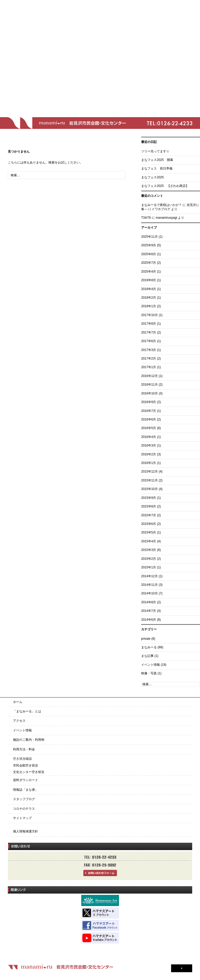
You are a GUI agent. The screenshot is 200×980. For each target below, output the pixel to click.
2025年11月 (149, 237)
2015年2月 (149, 559)
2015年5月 (149, 532)
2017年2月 (149, 359)
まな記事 (147, 656)
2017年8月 (149, 324)
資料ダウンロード (26, 780)
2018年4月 (149, 289)
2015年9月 (149, 498)
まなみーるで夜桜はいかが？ (161, 205)
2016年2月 (149, 454)
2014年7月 (149, 611)
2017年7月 (149, 332)
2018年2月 (149, 298)
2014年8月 (149, 602)
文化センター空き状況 (29, 772)
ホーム (18, 702)
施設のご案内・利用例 (29, 740)
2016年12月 (149, 376)
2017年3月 (149, 350)
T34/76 (146, 218)
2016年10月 (149, 393)
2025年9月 (149, 245)
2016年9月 (149, 402)
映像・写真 (149, 673)
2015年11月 (149, 480)
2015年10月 (149, 489)
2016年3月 (149, 445)
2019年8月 (149, 280)
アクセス (19, 721)
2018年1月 (149, 306)
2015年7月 (149, 515)
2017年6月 (149, 341)
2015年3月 (149, 550)
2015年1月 (149, 567)
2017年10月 (149, 315)
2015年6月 (149, 524)
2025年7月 (149, 263)
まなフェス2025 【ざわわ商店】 (165, 186)
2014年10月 (149, 593)
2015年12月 (149, 472)
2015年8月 (149, 506)
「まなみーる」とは (27, 711)
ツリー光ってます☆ (155, 151)
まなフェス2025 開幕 (157, 160)
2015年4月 (149, 541)
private (146, 639)
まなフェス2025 (152, 177)
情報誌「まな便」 (26, 790)
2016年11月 (149, 385)
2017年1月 (149, 367)
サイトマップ (22, 818)
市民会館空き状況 (26, 765)
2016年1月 (149, 463)
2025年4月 (149, 272)
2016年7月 (149, 411)
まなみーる (149, 647)
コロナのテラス (24, 809)
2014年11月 (149, 585)
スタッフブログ (24, 799)
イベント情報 (151, 665)
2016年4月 (149, 437)
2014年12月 (149, 576)
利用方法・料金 (24, 749)
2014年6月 (149, 620)
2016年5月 (149, 428)
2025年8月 (149, 254)
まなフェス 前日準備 (157, 168)
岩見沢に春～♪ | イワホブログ (170, 207)
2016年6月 (149, 419)
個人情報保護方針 (26, 831)
